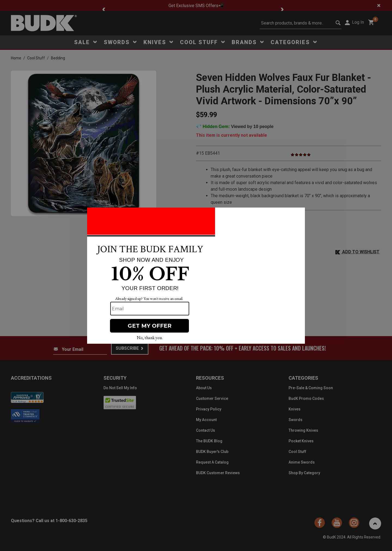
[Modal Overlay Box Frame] (196, 276)
